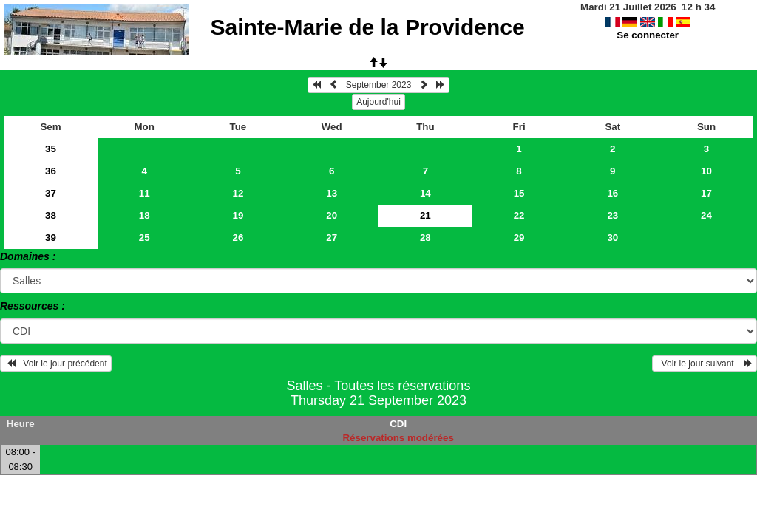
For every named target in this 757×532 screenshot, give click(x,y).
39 (51, 238)
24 (706, 215)
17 (706, 193)
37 (51, 193)
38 (51, 215)
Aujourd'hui (378, 102)
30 (612, 238)
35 (51, 149)
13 (332, 193)
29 (519, 238)
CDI (398, 424)
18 (145, 215)
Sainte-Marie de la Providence (367, 27)
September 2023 (379, 85)
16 (612, 193)
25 (145, 238)
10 (706, 171)
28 (425, 238)
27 (332, 238)
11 (145, 193)
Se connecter (648, 35)
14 (425, 193)
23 (612, 215)
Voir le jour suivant (705, 364)
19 (238, 215)
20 (332, 215)
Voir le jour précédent (56, 364)
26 (238, 238)
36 (51, 171)
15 (519, 193)
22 (519, 215)
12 (238, 193)
